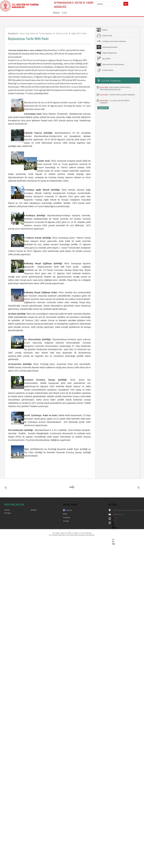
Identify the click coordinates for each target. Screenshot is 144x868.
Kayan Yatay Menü (27, 33)
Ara (126, 4)
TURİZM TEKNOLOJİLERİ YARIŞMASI (122, 95)
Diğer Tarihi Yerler (79, 33)
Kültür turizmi (62, 33)
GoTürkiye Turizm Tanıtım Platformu (111, 41)
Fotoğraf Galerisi (105, 70)
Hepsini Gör (103, 108)
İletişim (56, 13)
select (121, 4)
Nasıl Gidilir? (104, 59)
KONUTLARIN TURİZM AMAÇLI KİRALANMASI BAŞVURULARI (115, 88)
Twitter (65, 514)
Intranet (7, 510)
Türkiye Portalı (104, 35)
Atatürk (102, 30)
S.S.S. (65, 13)
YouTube (66, 521)
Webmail (34, 510)
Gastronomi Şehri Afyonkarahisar (110, 64)
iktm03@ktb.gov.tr (118, 514)
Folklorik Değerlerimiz (107, 53)
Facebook (69, 510)
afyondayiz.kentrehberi (107, 47)
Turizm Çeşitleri (46, 33)
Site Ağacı (7, 513)
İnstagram (66, 517)
